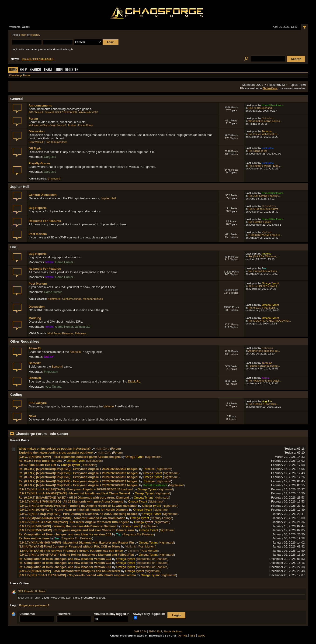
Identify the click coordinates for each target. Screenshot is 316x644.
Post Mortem (38, 234)
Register (72, 70)
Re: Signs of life (258, 151)
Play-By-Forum (39, 163)
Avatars (72, 125)
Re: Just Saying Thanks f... (264, 196)
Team (48, 70)
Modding (35, 318)
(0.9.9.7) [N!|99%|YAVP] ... (264, 286)
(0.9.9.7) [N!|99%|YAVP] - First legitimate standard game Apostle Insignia (70, 457)
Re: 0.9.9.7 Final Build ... (263, 308)
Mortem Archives (93, 299)
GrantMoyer (269, 206)
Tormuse (267, 131)
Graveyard (54, 179)
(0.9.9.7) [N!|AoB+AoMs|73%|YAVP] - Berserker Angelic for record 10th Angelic (74, 522)
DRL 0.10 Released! (260, 108)
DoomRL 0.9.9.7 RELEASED (61, 112)
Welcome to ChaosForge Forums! (47, 125)
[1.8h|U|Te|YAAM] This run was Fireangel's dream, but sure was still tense (71, 551)
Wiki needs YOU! (88, 112)
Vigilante (267, 232)
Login (59, 70)
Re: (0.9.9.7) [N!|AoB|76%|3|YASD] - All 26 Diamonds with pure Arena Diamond (74, 498)
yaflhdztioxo (83, 327)
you (48, 387)
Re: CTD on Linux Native (263, 209)
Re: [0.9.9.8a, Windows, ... (264, 256)
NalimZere (270, 88)
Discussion (37, 131)
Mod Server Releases (61, 333)
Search (35, 70)
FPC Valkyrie (38, 403)
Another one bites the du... (264, 351)
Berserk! (35, 363)
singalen (267, 401)
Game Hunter (64, 262)
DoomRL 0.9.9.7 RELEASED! (38, 59)
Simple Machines (173, 632)
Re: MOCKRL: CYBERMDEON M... (270, 321)
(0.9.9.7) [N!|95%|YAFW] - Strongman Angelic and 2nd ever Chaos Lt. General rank (77, 530)
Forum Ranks (86, 125)
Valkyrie (109, 406)
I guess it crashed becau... (264, 366)
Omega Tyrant (270, 283)
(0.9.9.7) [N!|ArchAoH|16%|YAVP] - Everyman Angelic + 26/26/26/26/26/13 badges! (76, 489)
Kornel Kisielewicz (273, 105)
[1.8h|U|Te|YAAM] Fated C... (265, 235)
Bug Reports (38, 208)
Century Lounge (72, 299)
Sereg (266, 378)
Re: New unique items (34, 538)
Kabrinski (267, 348)
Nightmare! (54, 299)
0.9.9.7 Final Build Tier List (37, 465)
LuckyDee (268, 148)
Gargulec (50, 157)
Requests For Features (45, 221)
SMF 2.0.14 (140, 632)
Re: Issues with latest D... (264, 134)
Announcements (40, 105)
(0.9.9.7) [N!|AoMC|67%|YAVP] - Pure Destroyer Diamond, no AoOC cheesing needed (78, 514)
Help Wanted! (36, 142)
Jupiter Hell (108, 198)
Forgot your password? (34, 605)
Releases (80, 333)
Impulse (267, 254)
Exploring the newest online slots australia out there (56, 453)
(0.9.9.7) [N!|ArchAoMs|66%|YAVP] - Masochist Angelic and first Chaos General (74, 493)
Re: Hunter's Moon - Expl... (264, 166)
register (35, 35)
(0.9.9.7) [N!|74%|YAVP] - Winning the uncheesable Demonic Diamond (68, 526)
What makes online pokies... (265, 121)
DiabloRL (35, 378)
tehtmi (50, 262)
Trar (264, 268)
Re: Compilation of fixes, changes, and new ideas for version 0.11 (65, 534)
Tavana (57, 387)
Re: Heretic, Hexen (260, 222)
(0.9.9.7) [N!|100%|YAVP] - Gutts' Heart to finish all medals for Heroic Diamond (74, 510)
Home (13, 70)
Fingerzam (51, 372)
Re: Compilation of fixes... (264, 271)
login (24, 35)
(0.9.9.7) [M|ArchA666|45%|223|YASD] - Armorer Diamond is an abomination (72, 518)
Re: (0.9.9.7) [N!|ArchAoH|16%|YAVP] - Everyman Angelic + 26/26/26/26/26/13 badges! (79, 469)
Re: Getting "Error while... (264, 404)
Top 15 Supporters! (56, 142)
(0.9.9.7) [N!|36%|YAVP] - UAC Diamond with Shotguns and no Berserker (70, 571)
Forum (33, 119)
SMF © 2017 (155, 632)
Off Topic (35, 148)
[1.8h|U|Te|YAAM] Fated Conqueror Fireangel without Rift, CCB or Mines (70, 546)
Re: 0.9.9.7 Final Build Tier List (40, 461)
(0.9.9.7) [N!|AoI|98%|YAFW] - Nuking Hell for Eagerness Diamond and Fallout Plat (76, 555)
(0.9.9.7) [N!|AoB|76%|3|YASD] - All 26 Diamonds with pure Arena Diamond (71, 501)
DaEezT (49, 357)
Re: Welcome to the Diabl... (265, 381)
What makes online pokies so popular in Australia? (55, 449)
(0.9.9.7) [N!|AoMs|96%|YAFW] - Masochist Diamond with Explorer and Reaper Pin (76, 542)
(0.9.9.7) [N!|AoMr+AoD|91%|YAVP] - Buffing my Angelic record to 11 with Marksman (78, 506)
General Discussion (43, 195)
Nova (32, 416)
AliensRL (35, 348)
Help (23, 70)
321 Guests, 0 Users (32, 591)
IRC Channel (36, 112)
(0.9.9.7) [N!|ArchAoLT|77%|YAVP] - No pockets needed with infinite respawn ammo (77, 575)
